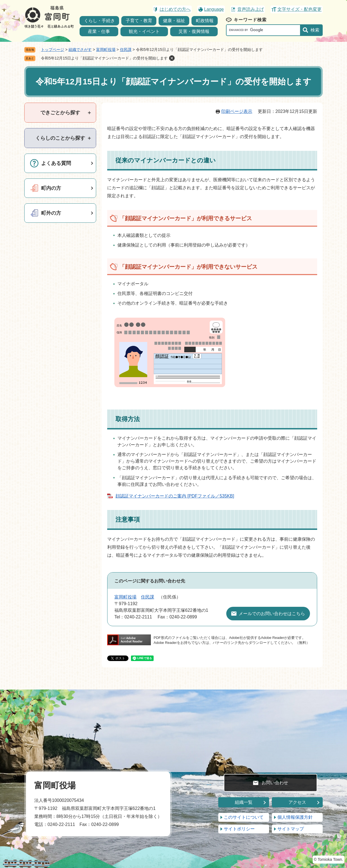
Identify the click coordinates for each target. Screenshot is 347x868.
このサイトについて (244, 817)
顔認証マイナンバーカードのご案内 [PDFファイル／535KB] (175, 496)
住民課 (126, 50)
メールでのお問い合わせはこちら (272, 614)
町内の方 (51, 188)
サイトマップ (291, 829)
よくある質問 (56, 163)
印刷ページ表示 (237, 111)
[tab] (60, 113)
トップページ (52, 50)
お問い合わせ (275, 783)
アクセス (297, 802)
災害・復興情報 (194, 31)
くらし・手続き (99, 21)
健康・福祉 (174, 21)
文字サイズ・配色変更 (299, 9)
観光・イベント (144, 31)
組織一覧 (244, 802)
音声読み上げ (251, 9)
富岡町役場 (106, 50)
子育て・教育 (139, 21)
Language (214, 9)
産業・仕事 (99, 31)
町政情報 (205, 21)
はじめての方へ (175, 9)
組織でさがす (80, 50)
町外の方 (51, 213)
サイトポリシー (239, 829)
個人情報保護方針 (295, 817)
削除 (172, 58)
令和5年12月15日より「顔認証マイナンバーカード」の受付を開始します (104, 58)
